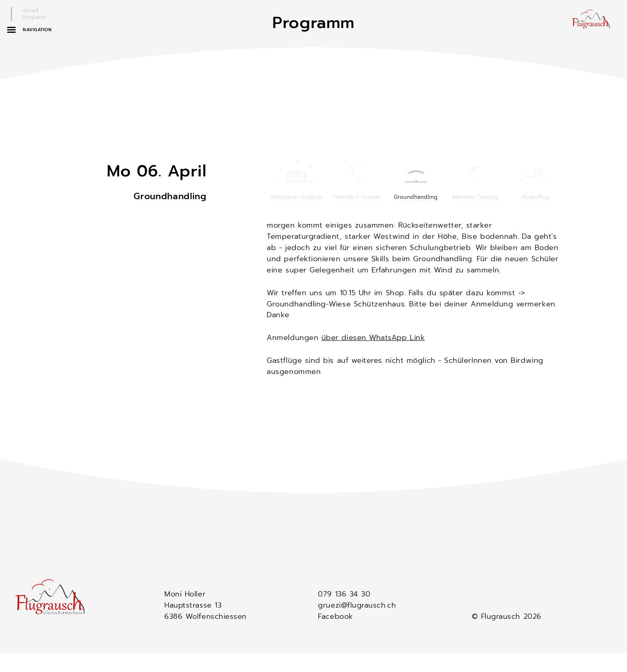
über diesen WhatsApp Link (373, 338)
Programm (34, 17)
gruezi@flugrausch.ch (357, 605)
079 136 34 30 (344, 594)
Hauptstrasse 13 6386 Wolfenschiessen (206, 611)
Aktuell (31, 11)
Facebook (335, 616)
